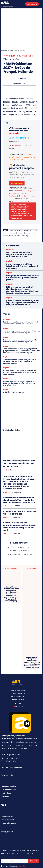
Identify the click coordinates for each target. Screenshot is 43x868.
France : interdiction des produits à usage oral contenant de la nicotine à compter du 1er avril (20, 509)
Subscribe (34, 843)
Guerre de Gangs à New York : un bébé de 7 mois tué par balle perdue (19, 446)
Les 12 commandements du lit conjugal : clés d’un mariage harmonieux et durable (19, 237)
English (9, 243)
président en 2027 (31, 215)
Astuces (10, 232)
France (6, 215)
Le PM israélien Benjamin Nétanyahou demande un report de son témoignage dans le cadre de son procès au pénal (32, 644)
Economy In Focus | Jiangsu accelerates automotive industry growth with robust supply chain (20, 354)
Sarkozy (24, 218)
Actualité (7, 488)
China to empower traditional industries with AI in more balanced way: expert (22, 248)
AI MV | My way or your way (14, 374)
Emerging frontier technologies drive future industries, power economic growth (23, 260)
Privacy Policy (21, 848)
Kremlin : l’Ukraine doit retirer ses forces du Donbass (20, 495)
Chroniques (9, 38)
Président (20, 215)
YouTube (13, 178)
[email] (14, 843)
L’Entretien (7, 474)
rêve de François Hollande (12, 218)
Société (6, 452)
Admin (23, 61)
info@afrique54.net (28, 178)
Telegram (30, 173)
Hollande (13, 215)
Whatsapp (21, 173)
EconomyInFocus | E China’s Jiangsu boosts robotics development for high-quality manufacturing (21, 365)
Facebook (13, 175)
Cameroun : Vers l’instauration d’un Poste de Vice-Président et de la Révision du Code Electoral (19, 482)
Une (31, 38)
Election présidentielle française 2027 (21, 213)
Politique (22, 38)
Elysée (36, 213)
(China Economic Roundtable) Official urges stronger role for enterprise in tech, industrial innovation (23, 285)
